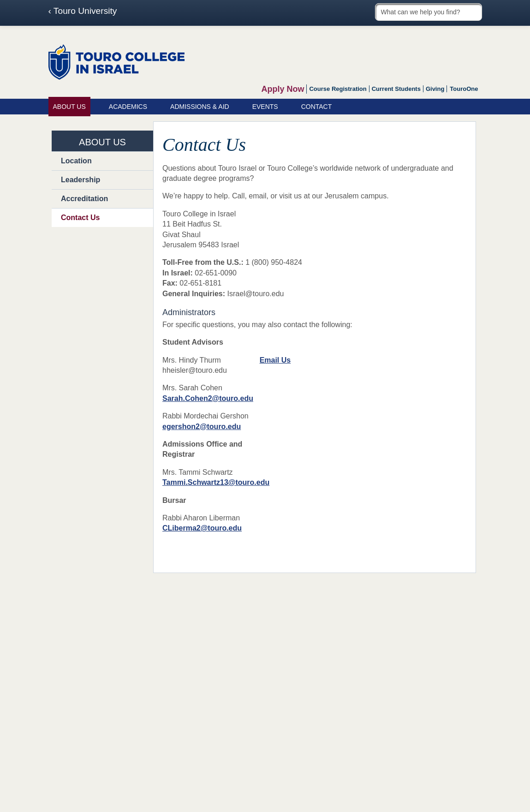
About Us (69, 107)
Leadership (80, 180)
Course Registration (338, 89)
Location (76, 161)
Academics (128, 107)
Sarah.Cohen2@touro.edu (208, 398)
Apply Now (283, 89)
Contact (317, 107)
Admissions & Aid (200, 107)
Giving (435, 89)
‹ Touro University (83, 11)
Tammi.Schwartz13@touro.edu (216, 482)
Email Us (275, 360)
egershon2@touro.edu (202, 427)
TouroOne (464, 89)
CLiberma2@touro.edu (202, 528)
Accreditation (84, 199)
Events (265, 107)
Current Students (396, 89)
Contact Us (80, 218)
